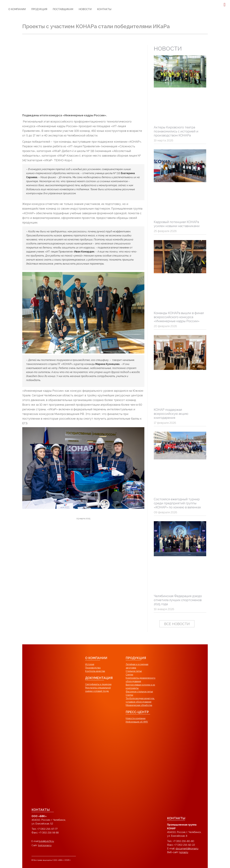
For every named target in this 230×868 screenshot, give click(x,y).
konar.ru (184, 852)
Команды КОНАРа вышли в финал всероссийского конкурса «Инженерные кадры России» (179, 317)
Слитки (129, 675)
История (90, 664)
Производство (93, 668)
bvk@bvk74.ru (46, 841)
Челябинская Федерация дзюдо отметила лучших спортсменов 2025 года (178, 600)
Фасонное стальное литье (139, 692)
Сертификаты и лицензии (98, 684)
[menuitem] (17, 9)
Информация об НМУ (137, 722)
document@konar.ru (187, 849)
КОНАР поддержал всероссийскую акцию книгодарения (171, 414)
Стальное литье (134, 671)
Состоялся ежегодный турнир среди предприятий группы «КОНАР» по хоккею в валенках (177, 503)
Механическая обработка (139, 705)
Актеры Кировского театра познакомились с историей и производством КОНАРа (176, 131)
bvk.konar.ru (45, 845)
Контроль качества (95, 671)
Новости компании (136, 718)
